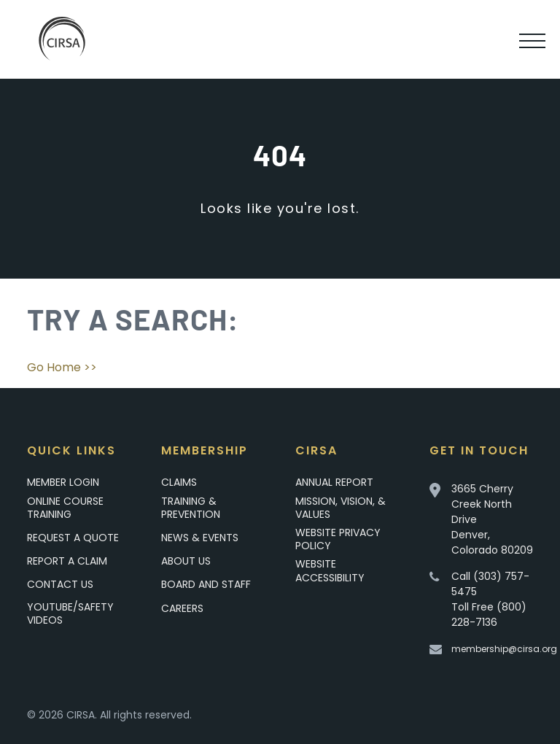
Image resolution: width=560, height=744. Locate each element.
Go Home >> (62, 367)
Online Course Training (65, 508)
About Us (186, 561)
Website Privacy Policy (338, 539)
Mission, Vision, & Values (341, 508)
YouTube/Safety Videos (70, 613)
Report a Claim (67, 561)
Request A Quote (73, 538)
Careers (182, 608)
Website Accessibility (330, 570)
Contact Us (60, 584)
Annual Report (334, 482)
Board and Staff (206, 584)
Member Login (63, 482)
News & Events (200, 538)
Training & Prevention (191, 508)
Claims (179, 482)
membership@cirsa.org (504, 649)
